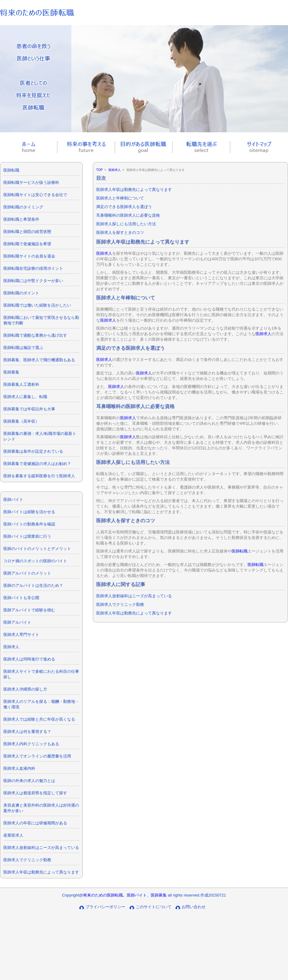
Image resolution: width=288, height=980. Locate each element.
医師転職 (11, 170)
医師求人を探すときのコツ (120, 232)
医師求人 (11, 647)
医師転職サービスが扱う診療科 (31, 182)
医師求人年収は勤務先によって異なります (41, 872)
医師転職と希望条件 (21, 219)
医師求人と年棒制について (120, 198)
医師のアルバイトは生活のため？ (33, 585)
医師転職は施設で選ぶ (23, 348)
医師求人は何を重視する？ (27, 732)
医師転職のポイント (21, 293)
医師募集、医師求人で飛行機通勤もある (39, 360)
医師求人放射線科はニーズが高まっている (41, 848)
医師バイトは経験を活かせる (29, 512)
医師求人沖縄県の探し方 (25, 689)
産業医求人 (13, 835)
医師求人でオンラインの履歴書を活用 (37, 756)
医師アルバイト (17, 622)
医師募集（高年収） (21, 421)
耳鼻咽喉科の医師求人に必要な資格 (128, 215)
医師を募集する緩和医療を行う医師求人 (39, 476)
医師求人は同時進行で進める (29, 659)
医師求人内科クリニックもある (31, 744)
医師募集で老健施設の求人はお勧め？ (37, 464)
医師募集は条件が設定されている (33, 451)
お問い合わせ (194, 907)
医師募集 (11, 372)
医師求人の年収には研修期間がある (35, 823)
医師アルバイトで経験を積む (29, 610)
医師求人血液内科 (19, 768)
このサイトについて (154, 907)
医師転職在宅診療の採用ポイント (33, 268)
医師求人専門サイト (21, 635)
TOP (99, 170)
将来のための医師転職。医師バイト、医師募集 (125, 895)
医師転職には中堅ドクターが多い (33, 281)
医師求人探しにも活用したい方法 (126, 224)
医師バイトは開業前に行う (27, 536)
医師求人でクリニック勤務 (27, 860)
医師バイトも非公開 (21, 598)
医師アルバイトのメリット (27, 573)
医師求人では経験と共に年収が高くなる (39, 719)
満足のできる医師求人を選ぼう (124, 207)
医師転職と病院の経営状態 (27, 232)
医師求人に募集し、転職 (25, 397)
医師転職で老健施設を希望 (27, 244)
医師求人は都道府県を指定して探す (35, 793)
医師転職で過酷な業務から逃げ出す (35, 335)
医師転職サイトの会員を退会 (29, 256)
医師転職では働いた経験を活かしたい (37, 305)
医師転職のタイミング (23, 207)
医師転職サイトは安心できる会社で (35, 195)
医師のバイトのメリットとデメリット (37, 549)
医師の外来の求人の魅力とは (29, 781)
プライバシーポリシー (105, 907)
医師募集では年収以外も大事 (29, 409)
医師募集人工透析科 (21, 384)
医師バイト (13, 500)
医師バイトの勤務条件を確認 (29, 524)
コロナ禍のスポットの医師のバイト (35, 561)
